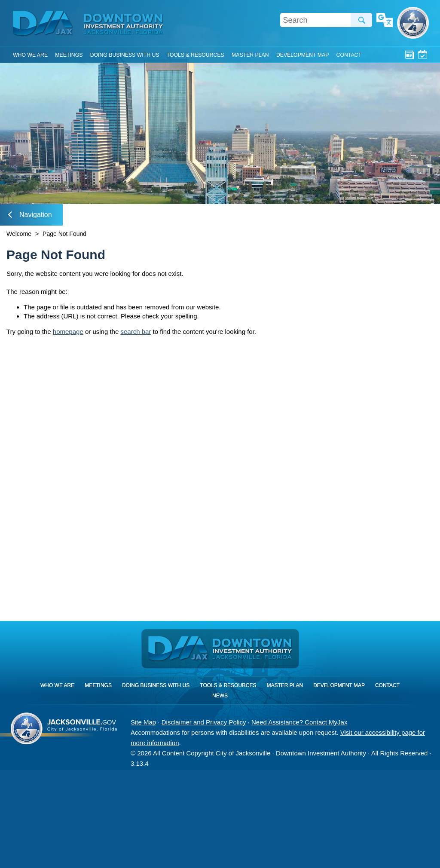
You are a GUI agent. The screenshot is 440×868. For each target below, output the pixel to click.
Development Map (302, 55)
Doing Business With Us (125, 55)
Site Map (143, 722)
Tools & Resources (196, 55)
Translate (385, 21)
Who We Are (30, 55)
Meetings (423, 54)
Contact (349, 55)
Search (361, 20)
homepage (68, 332)
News (410, 54)
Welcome (19, 234)
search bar (136, 332)
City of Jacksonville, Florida (413, 23)
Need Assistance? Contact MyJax (299, 722)
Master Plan (250, 55)
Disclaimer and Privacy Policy (204, 722)
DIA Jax (44, 24)
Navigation (30, 215)
